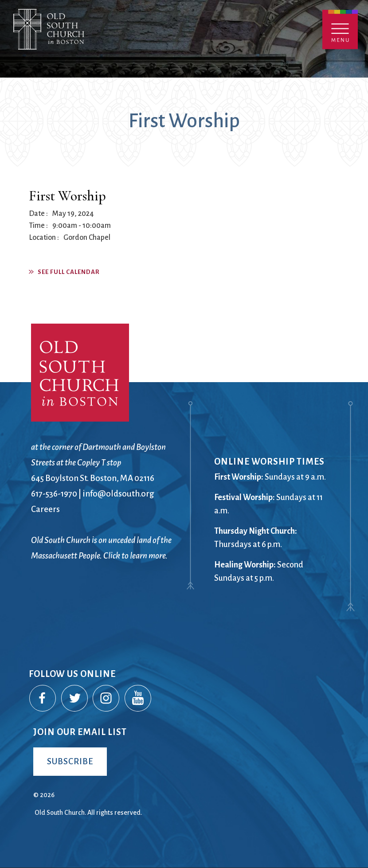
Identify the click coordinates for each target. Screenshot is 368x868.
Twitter (75, 699)
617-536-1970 (54, 494)
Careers (45, 509)
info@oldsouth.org (118, 494)
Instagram (106, 699)
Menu (340, 29)
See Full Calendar (69, 272)
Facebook (43, 699)
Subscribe (70, 761)
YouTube (138, 699)
